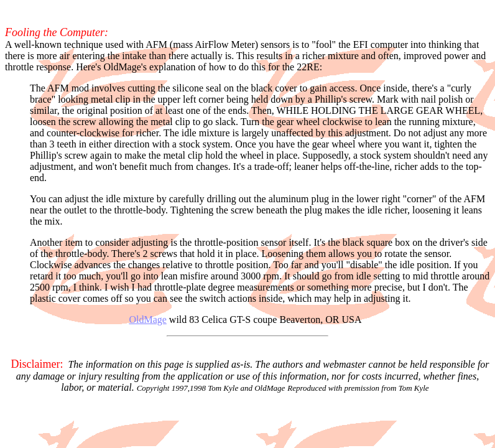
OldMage (147, 320)
